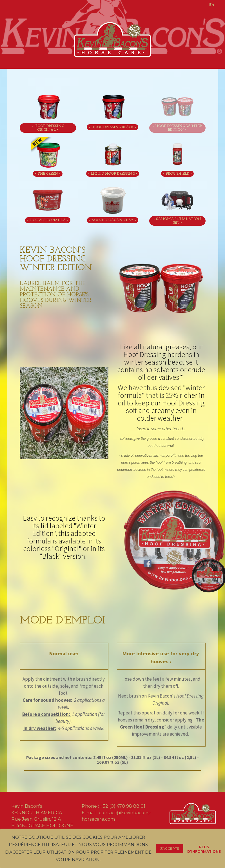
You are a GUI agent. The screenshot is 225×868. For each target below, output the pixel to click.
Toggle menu (17, 6)
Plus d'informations (204, 848)
